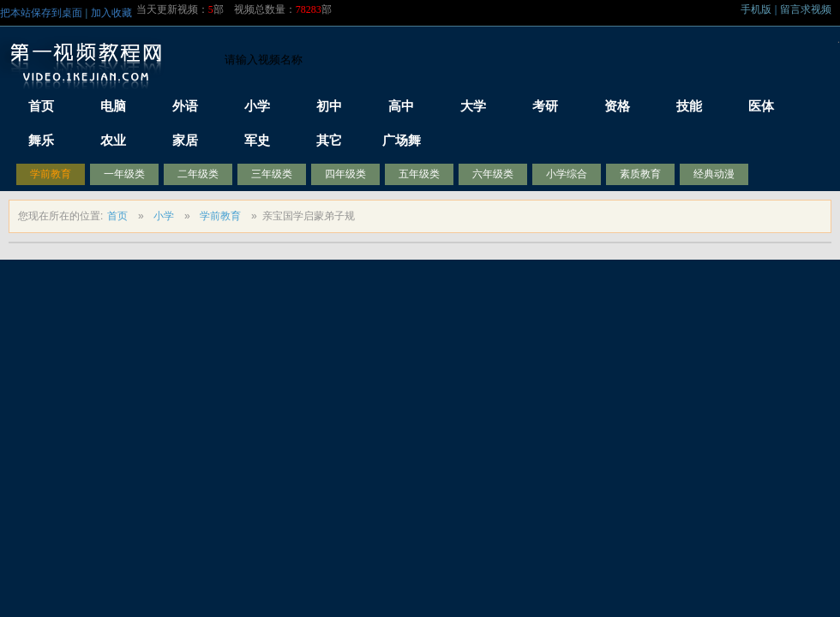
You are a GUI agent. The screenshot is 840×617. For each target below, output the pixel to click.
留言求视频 (806, 9)
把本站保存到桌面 (41, 13)
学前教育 (51, 174)
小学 (164, 216)
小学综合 (567, 174)
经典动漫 (714, 174)
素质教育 (640, 174)
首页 (117, 216)
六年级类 (493, 174)
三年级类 (272, 174)
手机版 (756, 9)
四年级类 (345, 174)
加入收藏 (111, 13)
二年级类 (198, 174)
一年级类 (124, 174)
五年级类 (419, 174)
